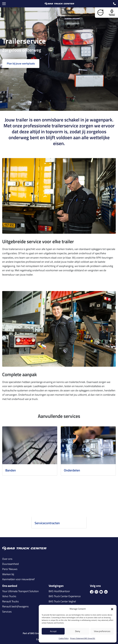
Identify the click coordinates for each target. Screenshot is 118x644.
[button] (112, 609)
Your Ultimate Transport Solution (20, 591)
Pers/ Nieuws (10, 569)
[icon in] (106, 592)
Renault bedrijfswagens (15, 606)
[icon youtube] (101, 592)
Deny (78, 631)
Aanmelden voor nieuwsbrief (18, 579)
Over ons (7, 559)
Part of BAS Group (32, 633)
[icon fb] (92, 592)
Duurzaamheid (10, 564)
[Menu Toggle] (4, 4)
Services (7, 612)
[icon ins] (96, 592)
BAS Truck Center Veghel (62, 601)
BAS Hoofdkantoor (59, 591)
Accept (53, 631)
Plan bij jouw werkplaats (21, 63)
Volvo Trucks (9, 596)
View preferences (102, 631)
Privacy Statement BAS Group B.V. (83, 638)
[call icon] (114, 4)
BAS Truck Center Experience (65, 596)
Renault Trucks (10, 601)
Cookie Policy (64, 638)
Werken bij (8, 574)
